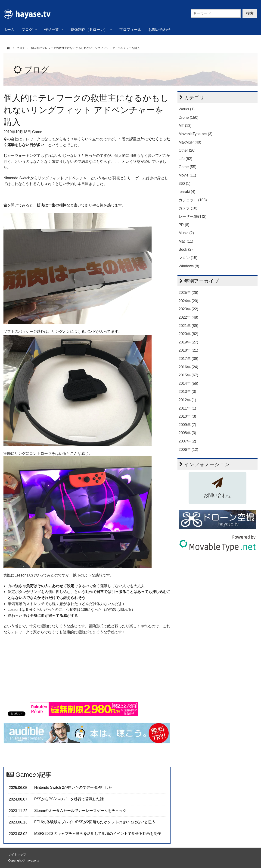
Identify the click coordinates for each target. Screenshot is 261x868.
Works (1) (187, 109)
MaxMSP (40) (190, 142)
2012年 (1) (187, 400)
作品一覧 (52, 30)
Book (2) (186, 249)
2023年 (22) (188, 309)
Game (37, 132)
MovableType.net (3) (196, 134)
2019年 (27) (188, 342)
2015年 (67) (188, 375)
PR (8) (184, 225)
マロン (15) (188, 258)
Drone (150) (188, 117)
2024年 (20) (188, 301)
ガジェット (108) (193, 200)
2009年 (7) (187, 425)
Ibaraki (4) (187, 192)
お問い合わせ (159, 30)
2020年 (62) (188, 334)
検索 (250, 13)
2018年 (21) (188, 350)
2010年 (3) (187, 416)
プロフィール (130, 30)
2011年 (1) (187, 408)
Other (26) (187, 150)
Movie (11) (187, 175)
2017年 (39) (188, 359)
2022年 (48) (188, 317)
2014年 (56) (188, 383)
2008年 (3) (187, 433)
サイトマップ (17, 854)
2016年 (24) (188, 367)
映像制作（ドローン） (89, 30)
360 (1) (185, 184)
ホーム (9, 30)
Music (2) (186, 233)
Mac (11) (186, 241)
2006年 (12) (188, 450)
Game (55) (187, 167)
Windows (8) (189, 266)
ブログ (27, 30)
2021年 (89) (188, 326)
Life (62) (185, 159)
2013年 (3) (187, 392)
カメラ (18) (188, 208)
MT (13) (185, 126)
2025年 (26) (188, 293)
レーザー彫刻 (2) (193, 216)
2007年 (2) (187, 441)
